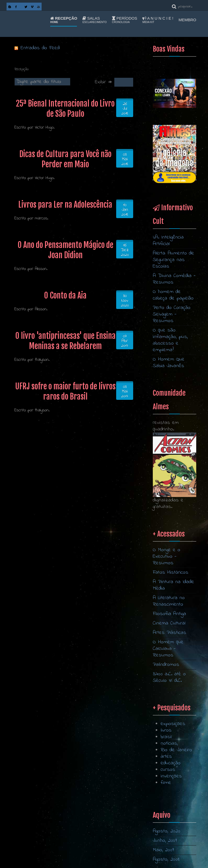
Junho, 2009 (165, 841)
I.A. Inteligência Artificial (168, 241)
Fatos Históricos (171, 730)
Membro (188, 20)
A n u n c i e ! (158, 20)
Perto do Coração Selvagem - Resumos (172, 314)
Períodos (125, 20)
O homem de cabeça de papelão (173, 295)
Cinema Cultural (169, 781)
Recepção (64, 20)
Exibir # (105, 82)
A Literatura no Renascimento (169, 759)
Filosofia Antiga (169, 772)
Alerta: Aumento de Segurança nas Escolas (173, 260)
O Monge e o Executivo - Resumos (167, 714)
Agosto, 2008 (166, 859)
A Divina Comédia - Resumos (174, 279)
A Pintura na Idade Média (173, 743)
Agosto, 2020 (167, 831)
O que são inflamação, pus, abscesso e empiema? (170, 340)
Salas (95, 20)
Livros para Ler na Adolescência (65, 205)
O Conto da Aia (65, 295)
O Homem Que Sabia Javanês (169, 363)
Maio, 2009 (163, 850)
